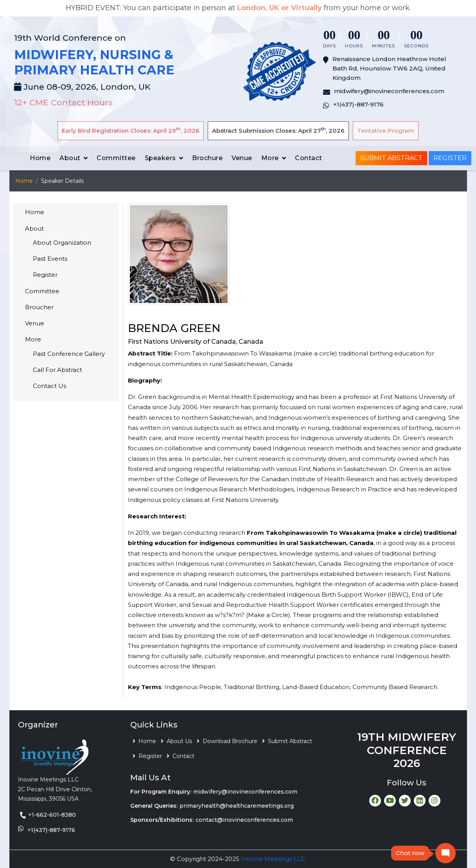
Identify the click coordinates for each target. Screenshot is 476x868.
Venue (242, 158)
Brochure (207, 158)
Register (450, 158)
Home (40, 158)
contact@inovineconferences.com (244, 820)
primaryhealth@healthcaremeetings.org (237, 806)
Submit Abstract (391, 158)
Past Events (50, 259)
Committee (116, 158)
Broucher (39, 307)
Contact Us (49, 386)
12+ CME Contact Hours (63, 102)
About (70, 158)
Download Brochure (230, 741)
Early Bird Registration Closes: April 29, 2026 (131, 130)
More (270, 158)
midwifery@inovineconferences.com (245, 792)
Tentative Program (386, 131)
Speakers (160, 158)
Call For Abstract (57, 370)
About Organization (62, 243)
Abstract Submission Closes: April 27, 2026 (278, 130)
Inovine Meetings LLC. (274, 859)
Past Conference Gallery (69, 354)
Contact (309, 158)
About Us (179, 741)
